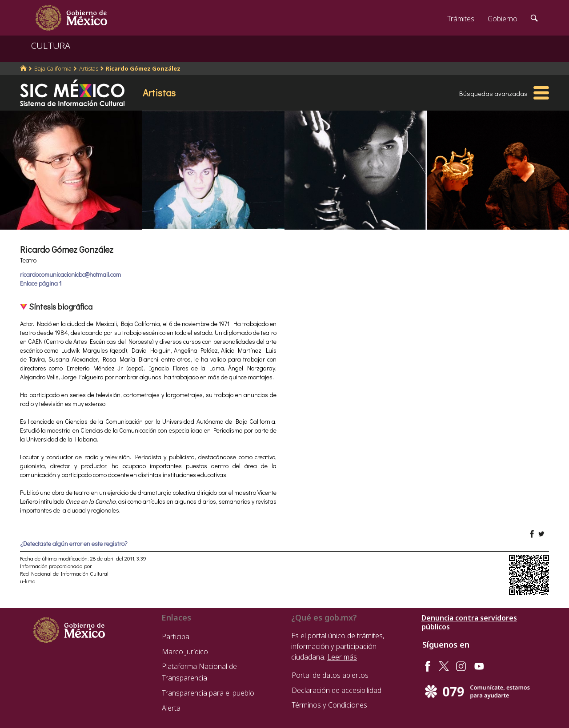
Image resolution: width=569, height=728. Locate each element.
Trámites (461, 19)
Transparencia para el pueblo (208, 693)
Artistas (89, 68)
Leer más (342, 657)
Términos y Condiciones (329, 705)
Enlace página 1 (41, 283)
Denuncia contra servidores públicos (469, 622)
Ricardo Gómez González (143, 68)
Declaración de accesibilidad (337, 690)
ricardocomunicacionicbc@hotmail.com (70, 274)
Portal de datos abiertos (330, 675)
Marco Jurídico (185, 652)
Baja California (53, 68)
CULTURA (51, 46)
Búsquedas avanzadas (493, 93)
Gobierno (503, 19)
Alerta (171, 708)
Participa (176, 637)
